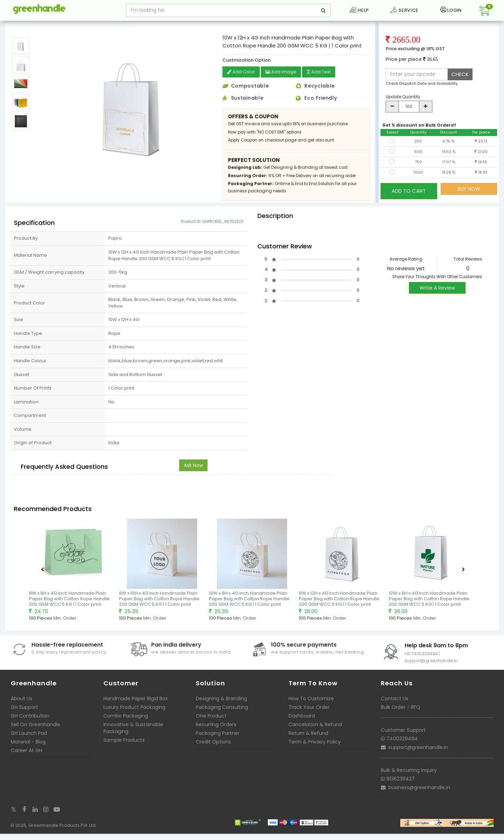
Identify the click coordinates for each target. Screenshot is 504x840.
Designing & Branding (221, 706)
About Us (21, 706)
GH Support (24, 715)
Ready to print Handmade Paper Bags (105, 26)
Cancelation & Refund (315, 732)
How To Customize (311, 706)
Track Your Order (309, 715)
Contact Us (395, 706)
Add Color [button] (242, 81)
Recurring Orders (216, 732)
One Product (211, 724)
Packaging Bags (44, 26)
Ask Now (193, 473)
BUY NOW (469, 198)
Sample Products (124, 748)
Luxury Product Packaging (134, 715)
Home (14, 26)
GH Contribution (30, 724)
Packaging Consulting (222, 715)
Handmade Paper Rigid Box (136, 706)
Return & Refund (308, 741)
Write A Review (437, 296)
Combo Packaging (126, 724)
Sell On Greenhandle (35, 732)
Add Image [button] (283, 81)
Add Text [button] (323, 81)
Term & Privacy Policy (315, 750)
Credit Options (213, 750)
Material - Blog (28, 750)
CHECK (460, 83)
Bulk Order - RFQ (401, 715)
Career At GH (26, 758)
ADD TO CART (409, 197)
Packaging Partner (218, 741)
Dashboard (302, 724)
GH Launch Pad (29, 741)
